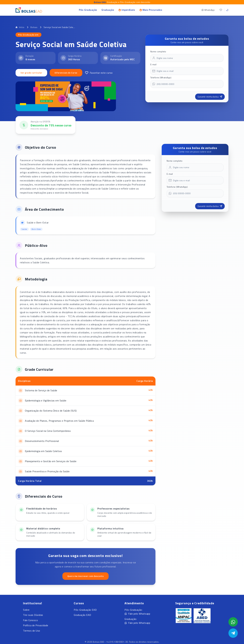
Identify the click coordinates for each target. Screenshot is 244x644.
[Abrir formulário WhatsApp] (233, 622)
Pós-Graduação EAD (85, 610)
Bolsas (34, 27)
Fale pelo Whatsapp (137, 614)
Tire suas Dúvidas (33, 615)
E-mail (153, 64)
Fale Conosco (30, 620)
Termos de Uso (32, 631)
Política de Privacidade (36, 625)
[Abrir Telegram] (233, 633)
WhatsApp (208, 10)
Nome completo (158, 51)
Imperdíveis (127, 10)
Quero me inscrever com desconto (86, 576)
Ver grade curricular (31, 73)
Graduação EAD (82, 615)
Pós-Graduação (88, 10)
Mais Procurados (151, 10)
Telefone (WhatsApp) (161, 77)
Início (20, 27)
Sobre (26, 610)
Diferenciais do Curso (66, 73)
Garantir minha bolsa (210, 97)
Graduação (108, 10)
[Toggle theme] (227, 10)
